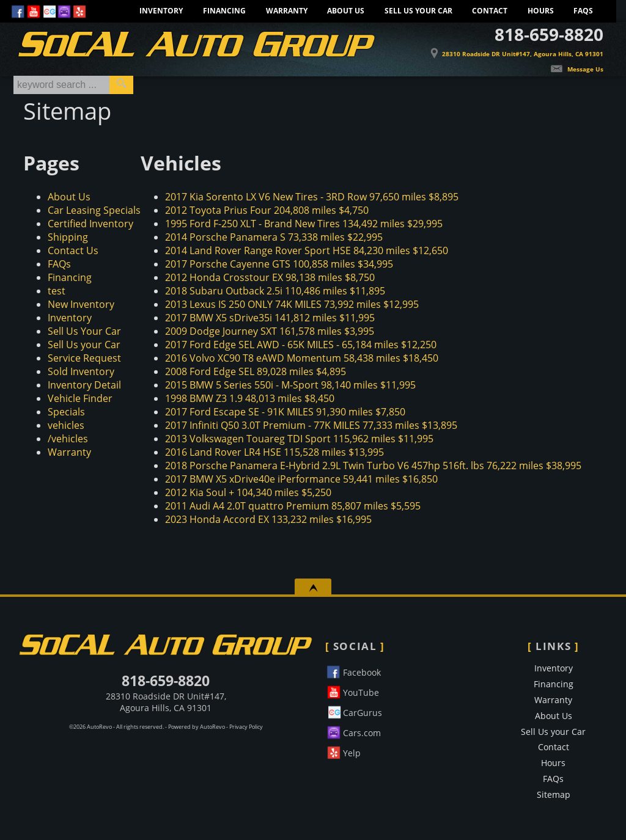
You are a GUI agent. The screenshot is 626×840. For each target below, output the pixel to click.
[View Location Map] (510, 48)
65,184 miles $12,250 (301, 345)
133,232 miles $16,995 (268, 519)
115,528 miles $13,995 (274, 452)
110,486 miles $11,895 (275, 291)
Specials (66, 412)
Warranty (69, 452)
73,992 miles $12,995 (292, 304)
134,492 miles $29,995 (304, 224)
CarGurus (354, 711)
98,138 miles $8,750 (270, 277)
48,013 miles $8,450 (250, 398)
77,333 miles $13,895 (311, 425)
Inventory (70, 318)
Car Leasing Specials (94, 210)
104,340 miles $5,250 (248, 492)
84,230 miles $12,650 (307, 250)
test (57, 291)
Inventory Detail (84, 385)
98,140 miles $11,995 (290, 385)
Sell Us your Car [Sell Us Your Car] (418, 11)
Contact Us (73, 250)
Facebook (353, 670)
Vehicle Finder (80, 398)
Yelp (343, 751)
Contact (490, 11)
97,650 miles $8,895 (312, 197)
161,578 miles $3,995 (270, 331)
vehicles (66, 425)
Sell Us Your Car (84, 331)
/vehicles (68, 439)
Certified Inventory (90, 224)
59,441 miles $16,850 (301, 479)
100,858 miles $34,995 (279, 264)
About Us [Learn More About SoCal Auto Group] (346, 11)
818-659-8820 (166, 681)
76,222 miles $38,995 (373, 466)
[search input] (61, 85)
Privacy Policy (246, 727)
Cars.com (353, 731)
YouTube (352, 691)
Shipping (68, 237)
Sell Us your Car (84, 345)
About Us (69, 197)
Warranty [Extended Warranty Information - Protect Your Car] (287, 11)
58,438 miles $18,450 (302, 358)
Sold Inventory (81, 371)
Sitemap (554, 794)
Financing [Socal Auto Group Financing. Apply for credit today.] (224, 11)
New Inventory (81, 304)
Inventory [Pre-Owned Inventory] (161, 11)
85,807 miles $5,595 (293, 506)
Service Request (84, 358)
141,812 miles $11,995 (270, 318)
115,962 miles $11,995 (299, 439)
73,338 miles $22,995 (274, 237)
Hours (541, 11)
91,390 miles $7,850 (285, 412)
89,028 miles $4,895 (256, 371)
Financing (70, 277)
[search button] (121, 85)
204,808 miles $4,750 (267, 210)
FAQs (583, 11)
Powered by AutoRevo (197, 727)
